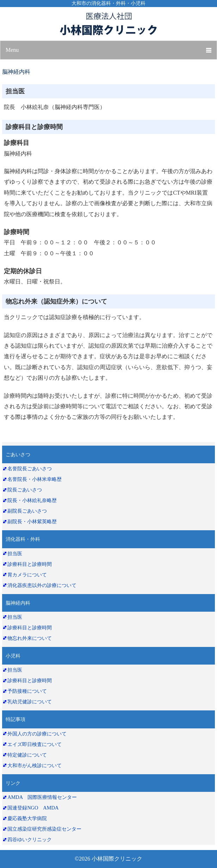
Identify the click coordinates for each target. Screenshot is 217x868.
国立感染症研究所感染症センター (44, 829)
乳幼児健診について (30, 702)
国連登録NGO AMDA (33, 808)
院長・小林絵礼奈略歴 (32, 500)
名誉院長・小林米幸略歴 (35, 479)
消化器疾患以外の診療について (42, 585)
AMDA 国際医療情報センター (42, 797)
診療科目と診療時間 (30, 564)
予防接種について (27, 691)
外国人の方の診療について (37, 734)
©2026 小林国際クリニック (108, 859)
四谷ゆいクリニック (30, 839)
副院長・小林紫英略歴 (32, 521)
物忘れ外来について (30, 638)
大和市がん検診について (35, 765)
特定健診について (27, 755)
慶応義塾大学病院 (27, 818)
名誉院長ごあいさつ (30, 469)
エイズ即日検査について (35, 744)
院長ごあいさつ (25, 490)
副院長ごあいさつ (27, 511)
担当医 (15, 554)
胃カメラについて (27, 575)
